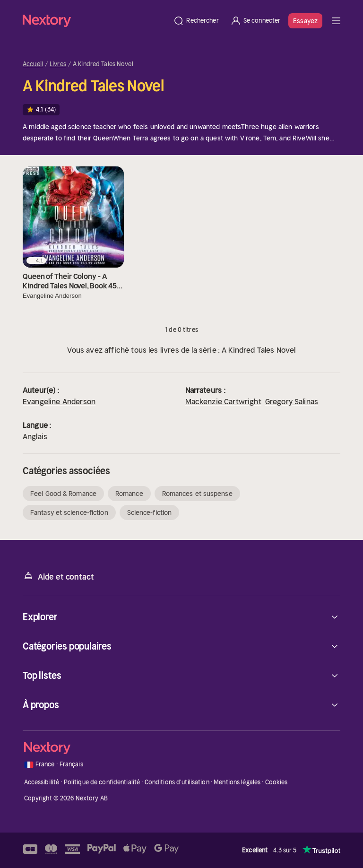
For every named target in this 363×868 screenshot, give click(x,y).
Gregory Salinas (292, 401)
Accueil (33, 64)
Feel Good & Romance (63, 494)
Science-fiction (150, 512)
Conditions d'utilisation (177, 782)
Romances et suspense (197, 494)
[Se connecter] (255, 21)
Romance (129, 494)
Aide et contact (58, 576)
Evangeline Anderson (59, 401)
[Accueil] (95, 21)
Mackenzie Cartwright (223, 401)
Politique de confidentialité (102, 782)
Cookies (277, 782)
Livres (58, 64)
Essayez (305, 21)
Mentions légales (237, 782)
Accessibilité (42, 782)
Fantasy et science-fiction (69, 512)
